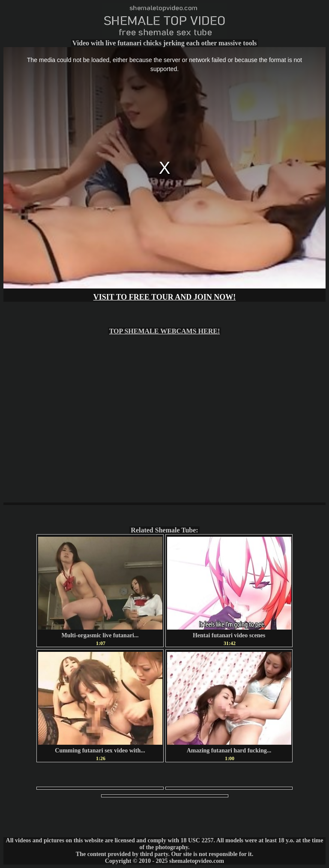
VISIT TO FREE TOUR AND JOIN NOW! (164, 297)
